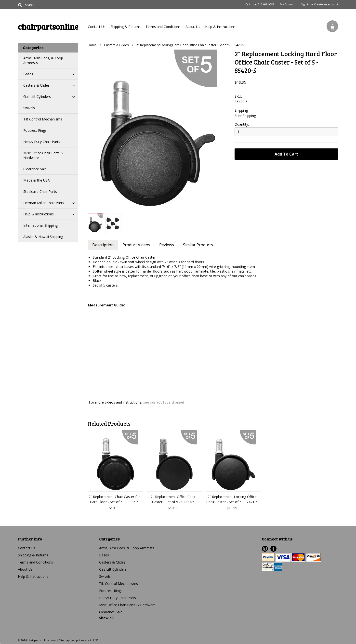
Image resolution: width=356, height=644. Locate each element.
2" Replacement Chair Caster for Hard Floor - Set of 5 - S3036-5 (114, 499)
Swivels (29, 108)
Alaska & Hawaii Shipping (43, 237)
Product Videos (137, 245)
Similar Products (199, 245)
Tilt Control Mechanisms (43, 119)
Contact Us (97, 27)
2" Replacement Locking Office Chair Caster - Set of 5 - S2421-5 (232, 499)
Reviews (168, 245)
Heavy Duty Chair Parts (42, 142)
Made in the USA (37, 180)
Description (103, 245)
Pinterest (265, 549)
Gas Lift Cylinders (37, 97)
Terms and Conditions (163, 27)
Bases (28, 74)
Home (92, 45)
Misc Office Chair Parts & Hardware (43, 155)
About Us (193, 27)
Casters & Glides (36, 85)
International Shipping (40, 225)
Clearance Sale (35, 169)
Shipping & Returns (125, 27)
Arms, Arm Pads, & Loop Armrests (43, 60)
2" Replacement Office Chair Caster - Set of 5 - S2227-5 (173, 499)
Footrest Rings (35, 130)
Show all (106, 618)
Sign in (305, 4)
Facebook (273, 549)
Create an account (326, 4)
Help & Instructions (220, 27)
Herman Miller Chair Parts (44, 203)
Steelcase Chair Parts (40, 191)
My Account (288, 4)
